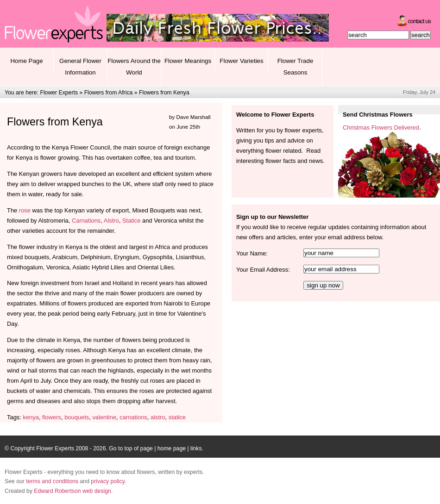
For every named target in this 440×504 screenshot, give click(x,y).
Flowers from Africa (109, 93)
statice (177, 417)
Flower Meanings (188, 61)
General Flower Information (80, 67)
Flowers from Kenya (164, 93)
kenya (31, 417)
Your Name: (252, 253)
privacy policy (108, 481)
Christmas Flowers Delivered (381, 128)
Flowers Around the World (134, 67)
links (196, 448)
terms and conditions (52, 481)
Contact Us (419, 21)
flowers (52, 417)
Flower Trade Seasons (295, 67)
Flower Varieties (241, 61)
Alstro (111, 221)
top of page (139, 448)
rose (25, 210)
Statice (131, 221)
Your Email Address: (263, 270)
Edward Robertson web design (72, 491)
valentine (104, 417)
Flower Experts (59, 93)
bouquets (77, 417)
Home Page (26, 61)
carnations (133, 417)
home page (172, 448)
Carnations (86, 221)
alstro (158, 417)
